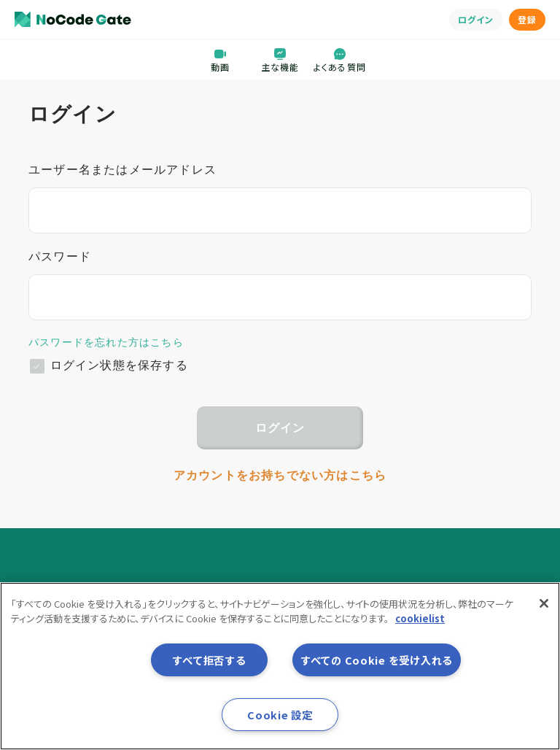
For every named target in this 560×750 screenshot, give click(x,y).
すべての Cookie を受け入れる (377, 660)
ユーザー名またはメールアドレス (122, 170)
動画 (220, 60)
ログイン (476, 19)
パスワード (60, 256)
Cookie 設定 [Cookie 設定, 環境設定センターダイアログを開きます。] (280, 715)
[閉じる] (544, 603)
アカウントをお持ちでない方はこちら (280, 475)
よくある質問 (340, 60)
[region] (280, 666)
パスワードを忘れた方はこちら (106, 342)
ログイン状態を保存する (119, 365)
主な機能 (280, 60)
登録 (527, 19)
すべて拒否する (209, 660)
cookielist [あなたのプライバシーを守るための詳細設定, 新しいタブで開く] (420, 618)
